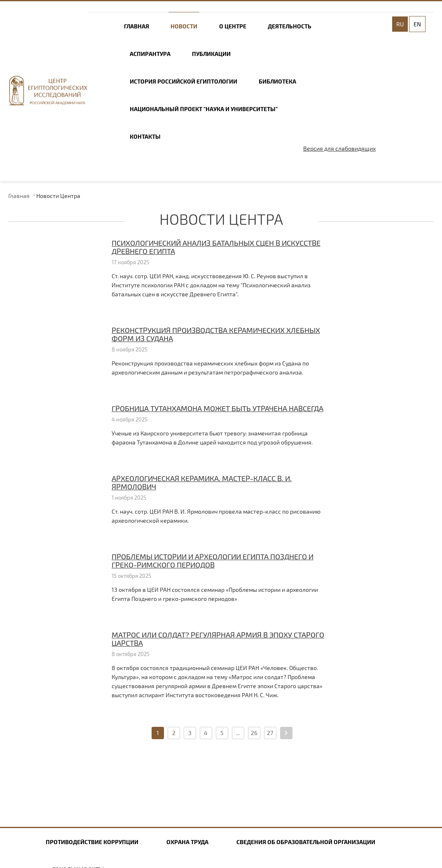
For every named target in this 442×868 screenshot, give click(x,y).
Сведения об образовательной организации (306, 842)
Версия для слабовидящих (339, 148)
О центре (233, 26)
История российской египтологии (184, 81)
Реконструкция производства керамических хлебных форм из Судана (216, 334)
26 (254, 733)
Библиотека (277, 81)
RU (400, 24)
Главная (137, 26)
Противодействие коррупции (92, 842)
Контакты (145, 136)
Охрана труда (187, 842)
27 (270, 733)
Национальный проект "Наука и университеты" (204, 109)
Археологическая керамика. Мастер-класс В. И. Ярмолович (202, 482)
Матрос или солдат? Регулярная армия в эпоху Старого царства (218, 639)
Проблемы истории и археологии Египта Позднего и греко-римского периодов (213, 561)
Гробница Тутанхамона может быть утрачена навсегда (217, 408)
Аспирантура (150, 54)
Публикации (211, 54)
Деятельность (290, 26)
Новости (184, 26)
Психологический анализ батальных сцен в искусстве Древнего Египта (216, 247)
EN (417, 24)
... (238, 733)
